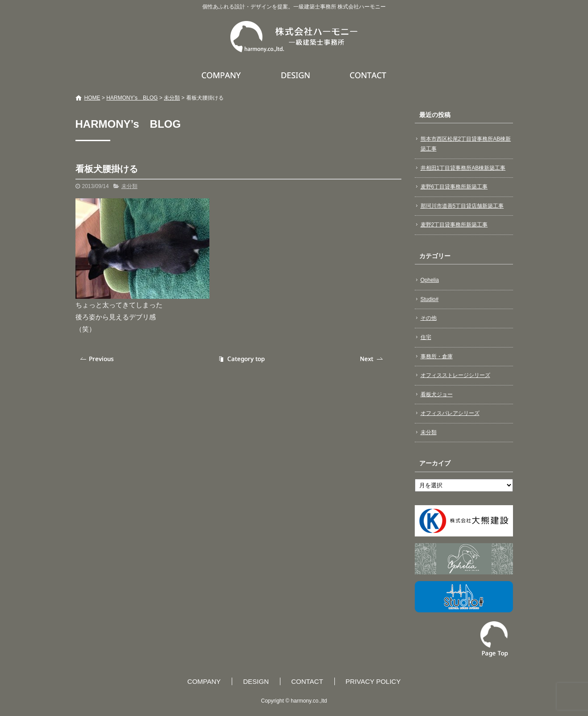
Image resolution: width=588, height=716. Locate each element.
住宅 (426, 337)
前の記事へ (98, 359)
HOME (92, 98)
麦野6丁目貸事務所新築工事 (454, 187)
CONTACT (369, 75)
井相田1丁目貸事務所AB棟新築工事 (463, 168)
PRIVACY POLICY (373, 681)
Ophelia (430, 280)
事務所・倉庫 (437, 356)
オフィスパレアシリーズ (450, 413)
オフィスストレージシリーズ (455, 375)
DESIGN (297, 75)
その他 (429, 318)
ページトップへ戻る (494, 639)
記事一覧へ (241, 359)
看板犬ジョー (437, 394)
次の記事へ (372, 359)
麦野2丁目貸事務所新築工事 (454, 225)
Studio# (430, 299)
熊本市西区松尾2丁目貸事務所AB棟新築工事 (466, 144)
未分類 (172, 98)
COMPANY (222, 75)
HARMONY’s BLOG (132, 98)
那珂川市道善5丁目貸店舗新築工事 (462, 206)
